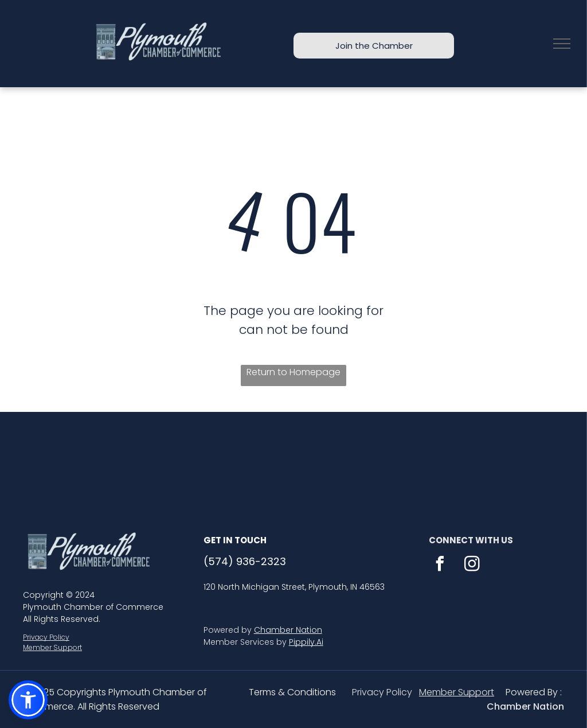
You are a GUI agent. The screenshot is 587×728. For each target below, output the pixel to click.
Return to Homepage (293, 372)
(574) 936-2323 (245, 561)
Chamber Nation (288, 630)
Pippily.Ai (306, 642)
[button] (28, 700)
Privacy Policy (46, 637)
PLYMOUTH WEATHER (293, 455)
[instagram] (472, 565)
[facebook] (440, 565)
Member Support (52, 647)
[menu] (562, 44)
